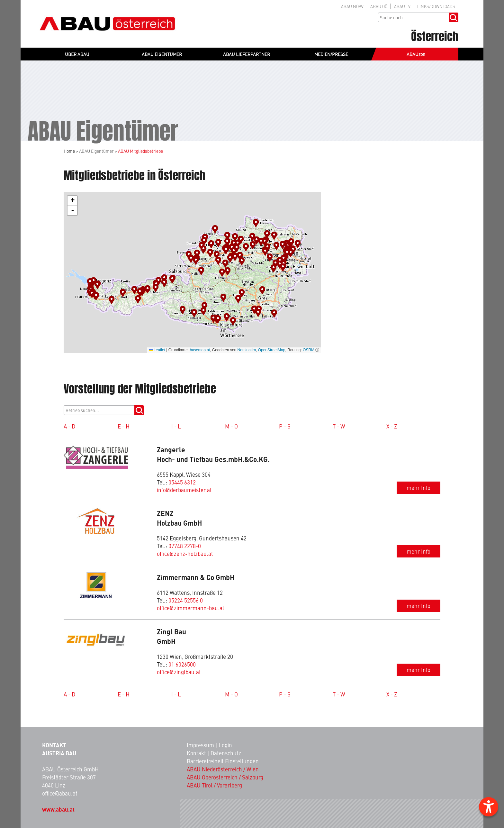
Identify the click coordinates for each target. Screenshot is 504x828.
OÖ (379, 6)
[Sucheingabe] (413, 17)
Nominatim (247, 350)
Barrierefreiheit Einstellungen (223, 761)
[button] (123, 293)
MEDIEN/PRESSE (331, 54)
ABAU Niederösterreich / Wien (223, 769)
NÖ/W (352, 6)
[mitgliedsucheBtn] (139, 410)
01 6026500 (182, 664)
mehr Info (419, 488)
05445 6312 (182, 482)
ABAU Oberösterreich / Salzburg (225, 777)
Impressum (200, 745)
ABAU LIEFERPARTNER (247, 54)
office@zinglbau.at (179, 672)
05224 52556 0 (186, 600)
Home (69, 151)
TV (402, 6)
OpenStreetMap (272, 350)
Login (225, 745)
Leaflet (157, 350)
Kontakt (196, 753)
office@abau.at (60, 793)
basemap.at (200, 350)
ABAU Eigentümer (96, 151)
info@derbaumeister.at (184, 490)
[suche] (99, 410)
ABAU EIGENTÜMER (162, 54)
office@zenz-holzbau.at (185, 554)
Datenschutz (226, 753)
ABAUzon (416, 54)
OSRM (309, 350)
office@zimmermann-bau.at (191, 608)
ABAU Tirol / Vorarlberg (214, 785)
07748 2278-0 (185, 546)
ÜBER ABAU (77, 54)
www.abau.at (58, 809)
